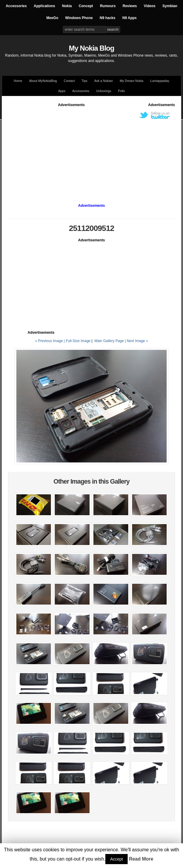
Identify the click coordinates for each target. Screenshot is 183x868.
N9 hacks (108, 18)
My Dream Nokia (131, 81)
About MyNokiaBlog (43, 81)
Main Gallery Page (109, 341)
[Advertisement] (95, 149)
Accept (116, 859)
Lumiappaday (160, 81)
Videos (150, 6)
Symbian (170, 6)
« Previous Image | (50, 341)
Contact (69, 81)
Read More (141, 859)
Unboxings (104, 91)
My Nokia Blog (91, 48)
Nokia (67, 6)
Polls (121, 91)
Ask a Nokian (104, 81)
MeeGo (52, 18)
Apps (62, 91)
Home (18, 81)
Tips (85, 81)
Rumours (108, 6)
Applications (44, 6)
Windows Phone (79, 18)
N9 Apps (129, 18)
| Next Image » (136, 341)
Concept (86, 6)
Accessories (16, 6)
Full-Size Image (78, 341)
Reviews (130, 6)
